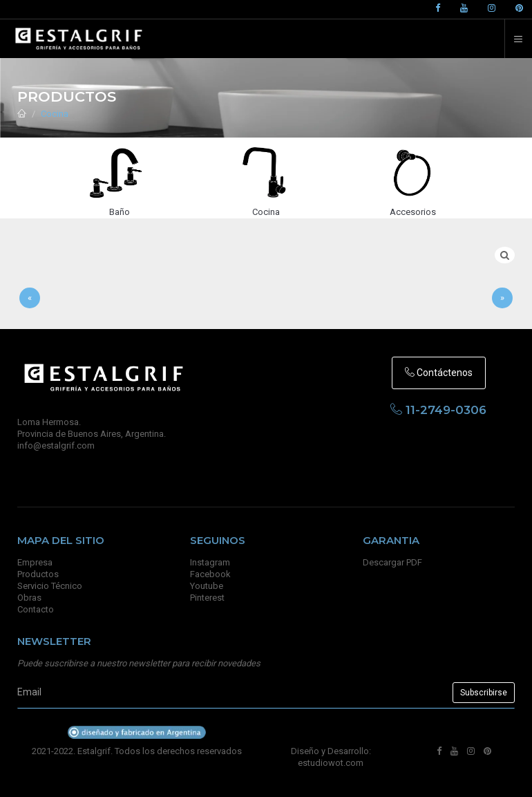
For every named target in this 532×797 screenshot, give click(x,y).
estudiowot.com (331, 763)
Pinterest (207, 598)
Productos (38, 574)
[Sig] (502, 298)
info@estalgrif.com (56, 446)
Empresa (35, 562)
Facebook (210, 574)
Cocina (55, 114)
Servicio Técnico (50, 586)
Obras (29, 598)
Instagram (210, 562)
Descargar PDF (392, 562)
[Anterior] (30, 298)
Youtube (207, 586)
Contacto (36, 609)
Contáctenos (439, 373)
